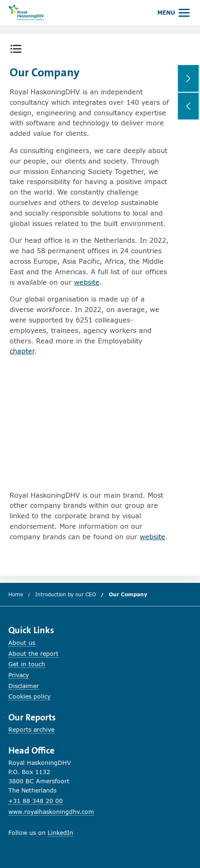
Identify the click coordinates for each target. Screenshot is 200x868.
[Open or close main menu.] (173, 12)
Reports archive (31, 729)
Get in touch (27, 664)
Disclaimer (24, 686)
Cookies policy (29, 696)
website (87, 282)
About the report (33, 654)
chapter (22, 351)
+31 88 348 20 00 (36, 801)
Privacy (19, 675)
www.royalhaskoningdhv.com (51, 812)
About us (22, 643)
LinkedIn (60, 833)
